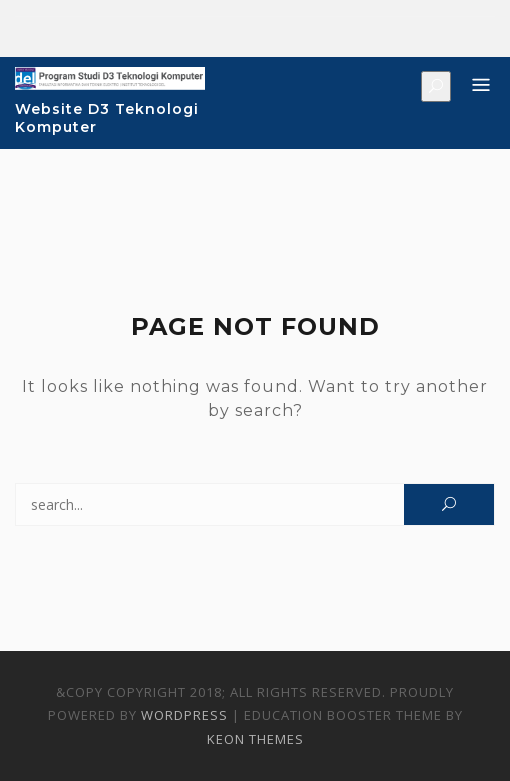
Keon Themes (255, 739)
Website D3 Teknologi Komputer (107, 118)
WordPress (184, 715)
